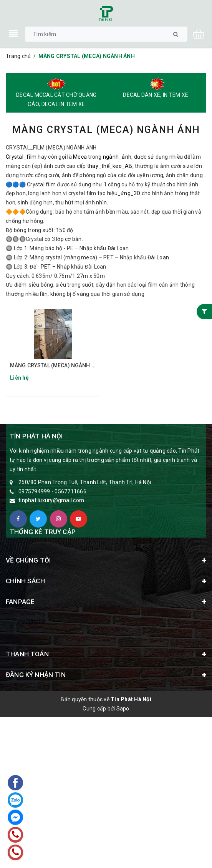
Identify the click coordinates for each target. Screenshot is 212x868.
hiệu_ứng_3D (124, 193)
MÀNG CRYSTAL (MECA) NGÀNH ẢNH (56, 365)
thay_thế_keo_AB (110, 166)
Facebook (31, 622)
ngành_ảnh (117, 157)
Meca (80, 157)
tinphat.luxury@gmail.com (51, 500)
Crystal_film (21, 157)
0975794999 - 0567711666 (52, 491)
